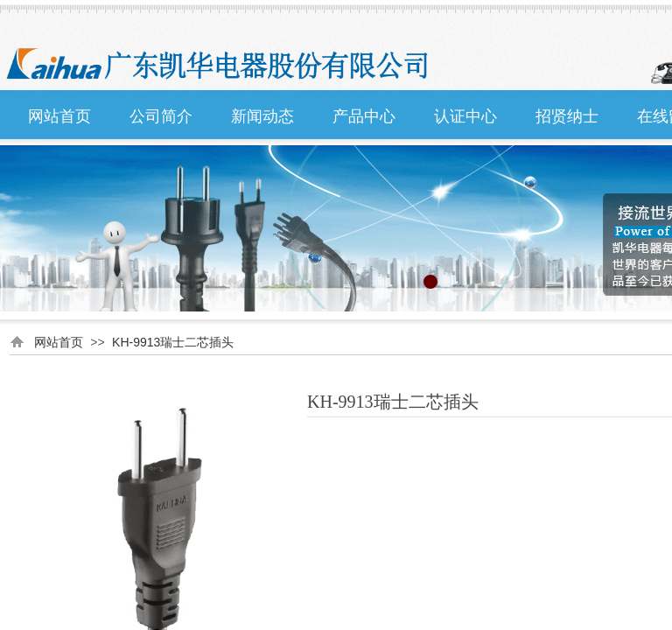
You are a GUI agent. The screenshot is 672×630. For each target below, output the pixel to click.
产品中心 (364, 116)
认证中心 (465, 116)
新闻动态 (262, 116)
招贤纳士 (567, 116)
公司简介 (161, 116)
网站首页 (59, 116)
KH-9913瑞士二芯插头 (173, 342)
